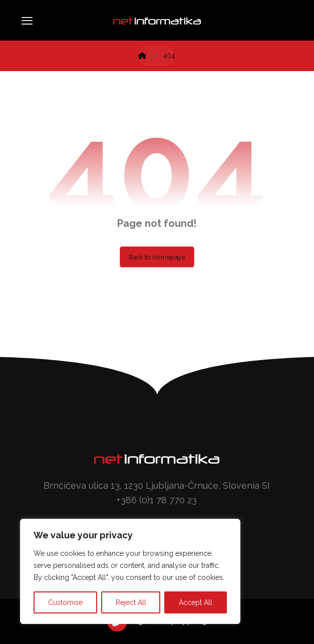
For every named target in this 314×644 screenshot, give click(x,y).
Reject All (131, 602)
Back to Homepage (157, 257)
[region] (130, 571)
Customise (65, 602)
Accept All (196, 602)
